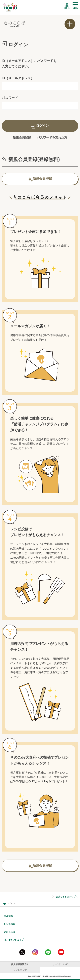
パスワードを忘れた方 (52, 137)
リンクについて (60, 964)
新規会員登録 (22, 137)
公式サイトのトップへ (67, 897)
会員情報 (4, 904)
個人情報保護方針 (20, 964)
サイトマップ (20, 970)
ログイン (67, 8)
